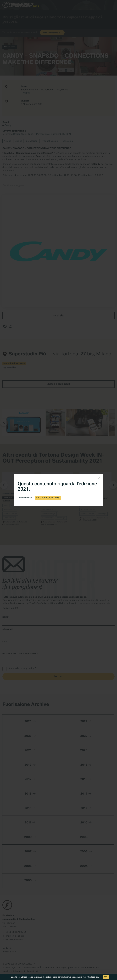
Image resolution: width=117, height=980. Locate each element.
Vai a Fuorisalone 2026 (48, 498)
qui (97, 977)
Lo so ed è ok (26, 498)
